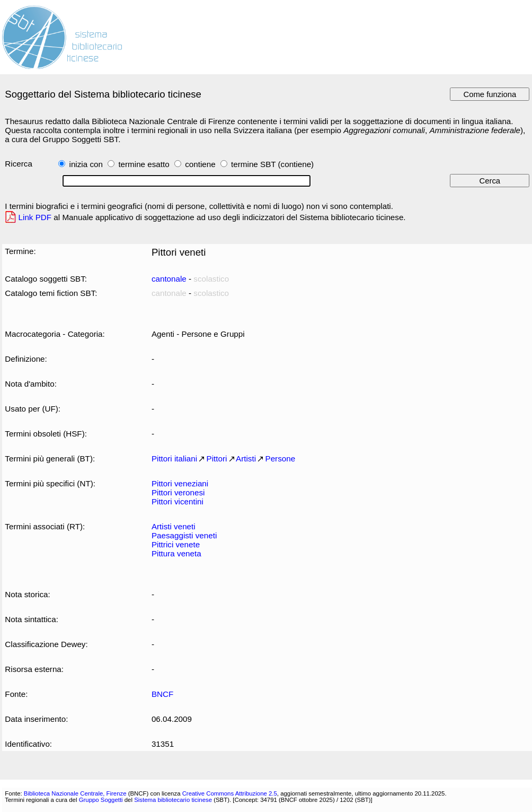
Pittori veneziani (180, 483)
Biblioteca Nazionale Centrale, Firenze (75, 793)
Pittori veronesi (178, 492)
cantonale (169, 279)
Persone (281, 459)
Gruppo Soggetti (101, 800)
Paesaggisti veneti (184, 535)
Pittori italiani (174, 459)
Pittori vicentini (178, 501)
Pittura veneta (176, 553)
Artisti (246, 459)
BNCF (162, 694)
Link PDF (35, 217)
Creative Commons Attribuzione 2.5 (230, 793)
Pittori (217, 459)
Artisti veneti (174, 526)
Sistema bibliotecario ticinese (173, 800)
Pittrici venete (176, 544)
